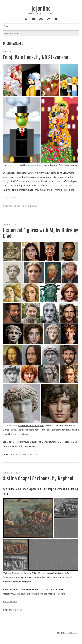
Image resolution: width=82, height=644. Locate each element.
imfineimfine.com (12, 198)
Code (34, 19)
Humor (24, 206)
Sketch (49, 19)
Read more (10, 601)
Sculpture (21, 455)
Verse (56, 19)
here (12, 434)
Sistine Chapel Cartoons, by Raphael (38, 479)
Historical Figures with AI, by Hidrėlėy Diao (41, 233)
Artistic (16, 206)
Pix (41, 19)
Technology (33, 455)
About (26, 19)
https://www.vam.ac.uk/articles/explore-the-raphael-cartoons (34, 594)
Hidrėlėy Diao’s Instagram (31, 425)
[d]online (41, 9)
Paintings (33, 206)
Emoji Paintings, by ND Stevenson (36, 57)
